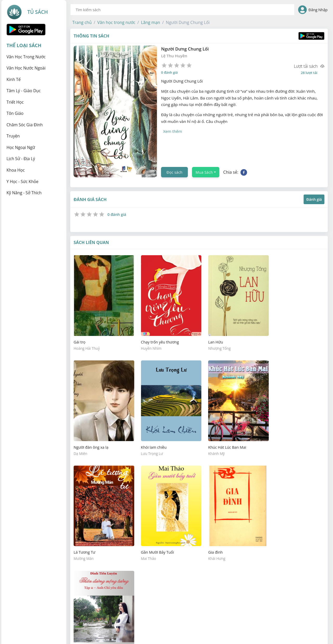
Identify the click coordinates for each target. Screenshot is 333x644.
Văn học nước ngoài (26, 68)
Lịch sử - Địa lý (21, 159)
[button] (82, 22)
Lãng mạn (151, 22)
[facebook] (244, 172)
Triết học (15, 102)
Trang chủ (82, 22)
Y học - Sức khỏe (23, 182)
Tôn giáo (15, 113)
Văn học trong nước (26, 57)
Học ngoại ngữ (21, 147)
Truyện (13, 136)
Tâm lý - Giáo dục (24, 91)
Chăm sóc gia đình (25, 125)
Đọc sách (174, 172)
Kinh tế (14, 79)
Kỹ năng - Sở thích (24, 193)
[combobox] (182, 10)
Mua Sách (204, 172)
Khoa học (16, 170)
